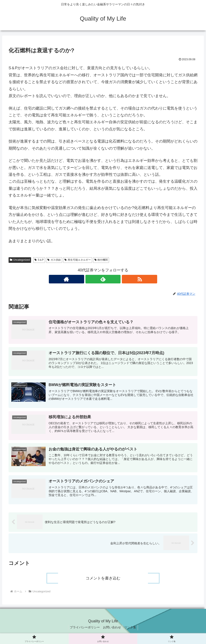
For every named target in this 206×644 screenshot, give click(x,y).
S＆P (39, 260)
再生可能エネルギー (78, 260)
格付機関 (101, 260)
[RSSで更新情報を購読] (113, 279)
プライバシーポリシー (84, 631)
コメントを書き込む (103, 581)
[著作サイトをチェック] (93, 279)
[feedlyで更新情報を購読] (103, 279)
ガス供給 (54, 260)
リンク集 (131, 631)
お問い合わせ (112, 631)
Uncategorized (20, 260)
